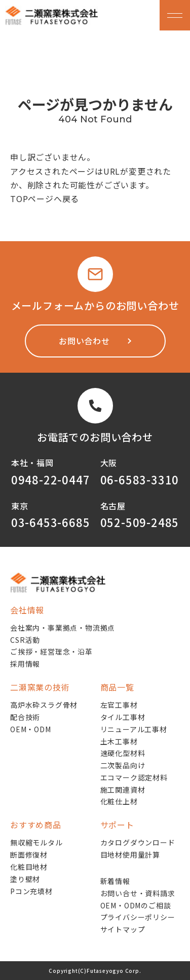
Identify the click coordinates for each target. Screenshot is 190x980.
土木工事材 (119, 741)
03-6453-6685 (51, 522)
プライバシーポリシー (138, 917)
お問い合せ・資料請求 (138, 893)
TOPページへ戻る (45, 199)
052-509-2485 (140, 522)
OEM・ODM (31, 729)
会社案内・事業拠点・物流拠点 (63, 628)
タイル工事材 (123, 717)
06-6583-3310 (140, 479)
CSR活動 (25, 640)
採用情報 (25, 664)
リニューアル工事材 (134, 729)
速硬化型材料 (123, 753)
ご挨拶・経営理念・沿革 (51, 651)
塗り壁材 (25, 879)
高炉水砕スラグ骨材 (44, 705)
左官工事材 (119, 705)
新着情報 (115, 881)
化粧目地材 (29, 867)
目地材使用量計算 (130, 855)
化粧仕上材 (119, 801)
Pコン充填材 (31, 891)
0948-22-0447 (51, 479)
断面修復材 (29, 855)
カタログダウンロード (138, 842)
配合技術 (25, 717)
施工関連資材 (123, 790)
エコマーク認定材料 (134, 777)
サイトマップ (123, 929)
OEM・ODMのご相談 (136, 905)
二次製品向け (123, 765)
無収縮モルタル (36, 842)
